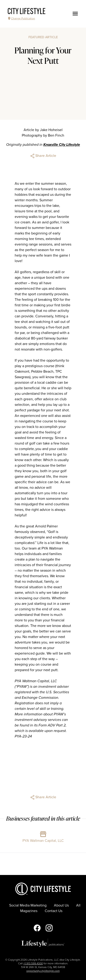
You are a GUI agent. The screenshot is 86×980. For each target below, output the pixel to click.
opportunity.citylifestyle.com (43, 971)
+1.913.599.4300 (33, 963)
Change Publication (21, 18)
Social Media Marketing (28, 905)
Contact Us (54, 911)
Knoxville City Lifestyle (62, 145)
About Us (61, 905)
